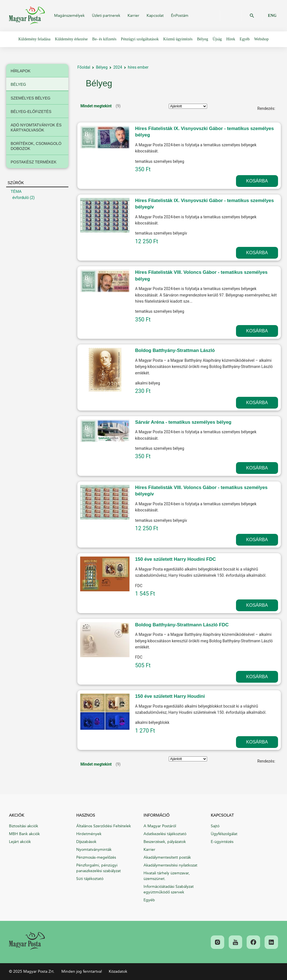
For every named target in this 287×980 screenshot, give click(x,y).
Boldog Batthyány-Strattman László (175, 350)
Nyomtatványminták (94, 850)
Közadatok (118, 971)
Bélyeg (102, 67)
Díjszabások (86, 842)
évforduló (21, 198)
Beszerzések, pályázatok (165, 842)
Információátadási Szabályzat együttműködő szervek (169, 889)
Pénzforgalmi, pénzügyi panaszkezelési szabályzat (99, 868)
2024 (118, 67)
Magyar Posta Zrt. (27, 16)
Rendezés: (266, 108)
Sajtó (215, 826)
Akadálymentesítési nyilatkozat (170, 865)
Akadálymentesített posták (167, 857)
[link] (27, 941)
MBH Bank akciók (24, 834)
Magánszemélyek (69, 16)
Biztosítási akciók (24, 826)
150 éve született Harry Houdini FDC (175, 559)
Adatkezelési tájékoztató (165, 834)
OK (252, 16)
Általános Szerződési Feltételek (104, 826)
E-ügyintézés (222, 842)
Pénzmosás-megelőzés (96, 857)
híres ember (138, 67)
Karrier (133, 16)
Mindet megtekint (96, 106)
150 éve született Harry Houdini (170, 696)
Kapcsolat (155, 16)
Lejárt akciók (20, 842)
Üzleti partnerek (106, 16)
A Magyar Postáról (160, 826)
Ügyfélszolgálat (224, 834)
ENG (272, 16)
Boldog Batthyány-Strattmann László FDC (182, 625)
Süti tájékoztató (90, 879)
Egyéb (149, 900)
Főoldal (84, 67)
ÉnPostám (180, 16)
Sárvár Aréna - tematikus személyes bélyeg (183, 422)
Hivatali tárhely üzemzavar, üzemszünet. (167, 876)
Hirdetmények (89, 834)
